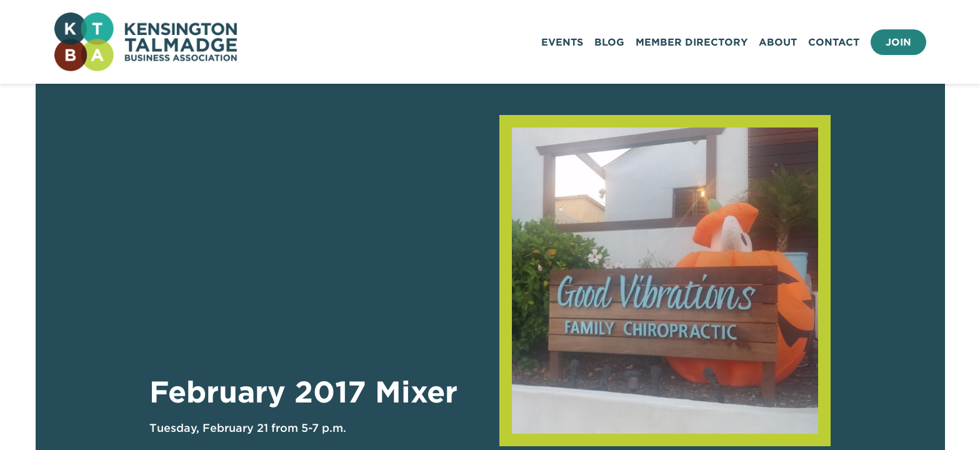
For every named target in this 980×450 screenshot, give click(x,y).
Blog (609, 42)
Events (562, 42)
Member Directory (692, 42)
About (778, 42)
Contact (834, 42)
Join (898, 42)
